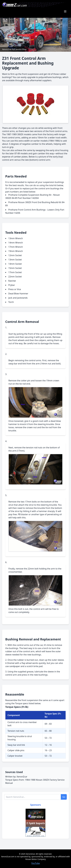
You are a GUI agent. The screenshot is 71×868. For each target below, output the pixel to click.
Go (64, 797)
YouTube (36, 863)
